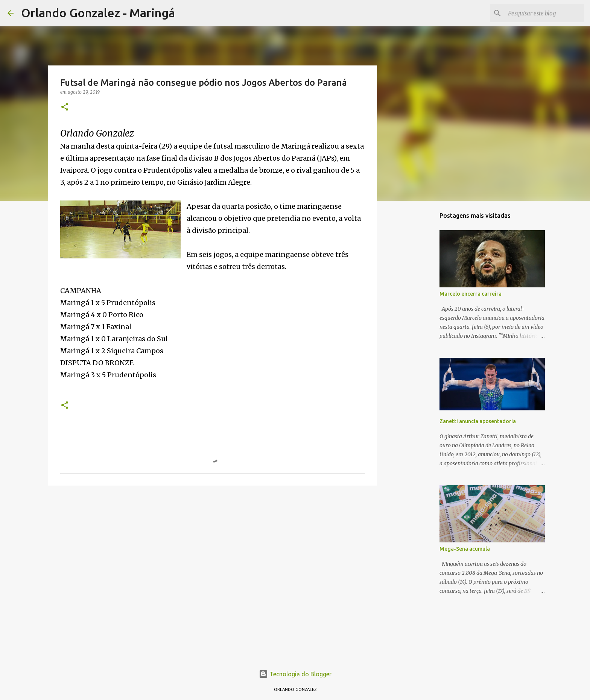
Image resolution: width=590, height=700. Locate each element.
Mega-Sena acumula (465, 549)
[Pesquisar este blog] (544, 13)
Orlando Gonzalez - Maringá (98, 13)
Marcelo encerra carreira (471, 294)
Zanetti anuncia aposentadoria (478, 421)
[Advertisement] (213, 550)
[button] (65, 107)
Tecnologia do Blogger (295, 674)
